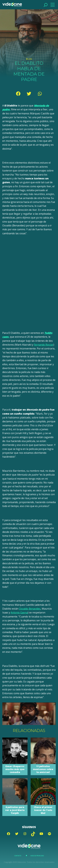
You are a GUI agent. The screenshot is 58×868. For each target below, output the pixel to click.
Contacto (18, 856)
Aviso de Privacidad (37, 856)
